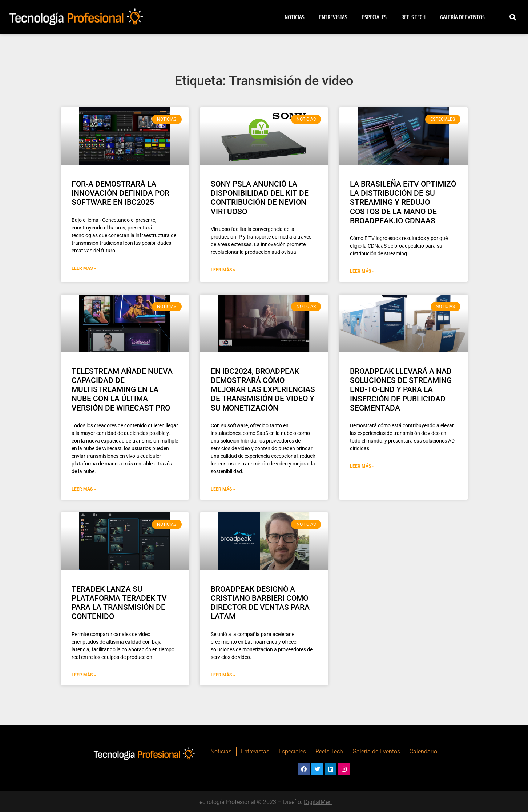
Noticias (295, 17)
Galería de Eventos (462, 17)
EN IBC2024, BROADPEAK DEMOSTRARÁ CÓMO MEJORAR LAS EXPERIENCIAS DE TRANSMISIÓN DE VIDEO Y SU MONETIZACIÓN (263, 390)
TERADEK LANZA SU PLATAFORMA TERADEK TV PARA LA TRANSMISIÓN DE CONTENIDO (119, 603)
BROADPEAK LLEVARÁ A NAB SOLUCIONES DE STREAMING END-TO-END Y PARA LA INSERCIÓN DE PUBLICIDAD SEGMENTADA (401, 390)
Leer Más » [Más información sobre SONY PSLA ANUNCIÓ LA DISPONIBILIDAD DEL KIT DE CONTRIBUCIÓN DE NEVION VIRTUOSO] (223, 270)
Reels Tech (413, 17)
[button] (513, 17)
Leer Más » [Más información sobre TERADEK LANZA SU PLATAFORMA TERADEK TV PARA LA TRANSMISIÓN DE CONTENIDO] (84, 675)
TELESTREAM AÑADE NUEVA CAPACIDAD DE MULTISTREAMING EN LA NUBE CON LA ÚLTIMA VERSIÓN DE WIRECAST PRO (122, 390)
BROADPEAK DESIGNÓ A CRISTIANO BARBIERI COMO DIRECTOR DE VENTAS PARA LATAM (260, 603)
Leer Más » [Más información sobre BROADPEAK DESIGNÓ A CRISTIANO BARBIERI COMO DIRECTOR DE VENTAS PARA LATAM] (223, 675)
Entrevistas (333, 17)
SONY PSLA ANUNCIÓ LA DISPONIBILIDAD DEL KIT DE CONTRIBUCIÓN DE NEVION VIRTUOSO (260, 198)
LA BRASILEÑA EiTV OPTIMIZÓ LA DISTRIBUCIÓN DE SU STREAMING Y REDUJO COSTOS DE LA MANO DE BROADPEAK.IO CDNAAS (403, 202)
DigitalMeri (318, 802)
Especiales (374, 17)
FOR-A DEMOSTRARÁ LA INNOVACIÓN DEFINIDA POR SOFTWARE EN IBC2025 (120, 193)
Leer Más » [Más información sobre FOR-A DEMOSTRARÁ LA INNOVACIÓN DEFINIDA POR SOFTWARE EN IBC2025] (84, 268)
